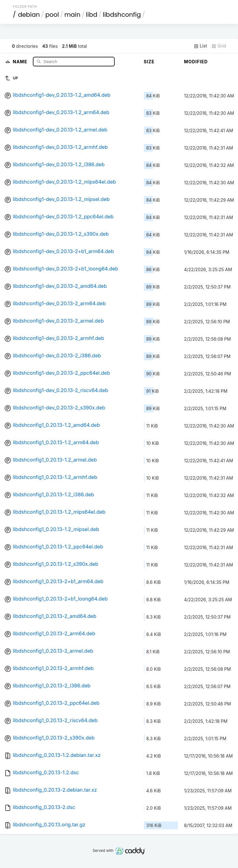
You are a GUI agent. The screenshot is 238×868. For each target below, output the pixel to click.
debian (29, 15)
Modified (196, 62)
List (200, 46)
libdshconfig (122, 15)
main (73, 15)
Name (21, 61)
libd (92, 15)
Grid (219, 46)
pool (52, 15)
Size (149, 62)
